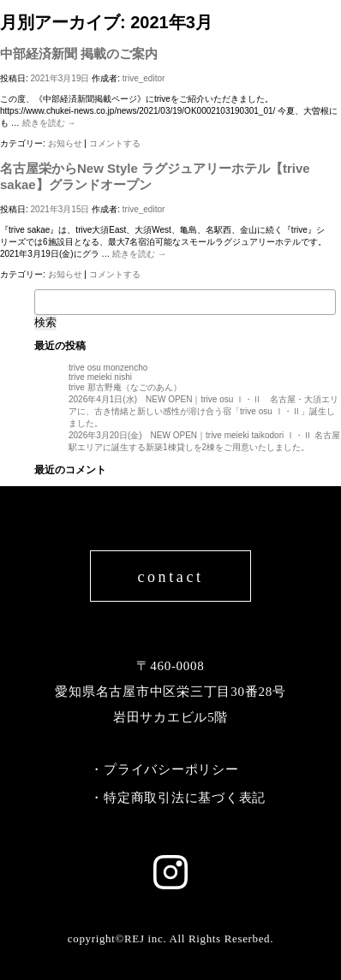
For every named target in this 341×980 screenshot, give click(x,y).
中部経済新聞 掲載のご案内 (79, 53)
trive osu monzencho (108, 368)
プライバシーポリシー (171, 769)
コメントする (115, 143)
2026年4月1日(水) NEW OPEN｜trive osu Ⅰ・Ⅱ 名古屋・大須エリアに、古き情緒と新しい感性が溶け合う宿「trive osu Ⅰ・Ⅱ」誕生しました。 (203, 411)
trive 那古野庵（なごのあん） (125, 387)
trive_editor (144, 78)
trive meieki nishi (100, 377)
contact (170, 577)
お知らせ (65, 143)
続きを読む (49, 123)
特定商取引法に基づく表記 (185, 798)
